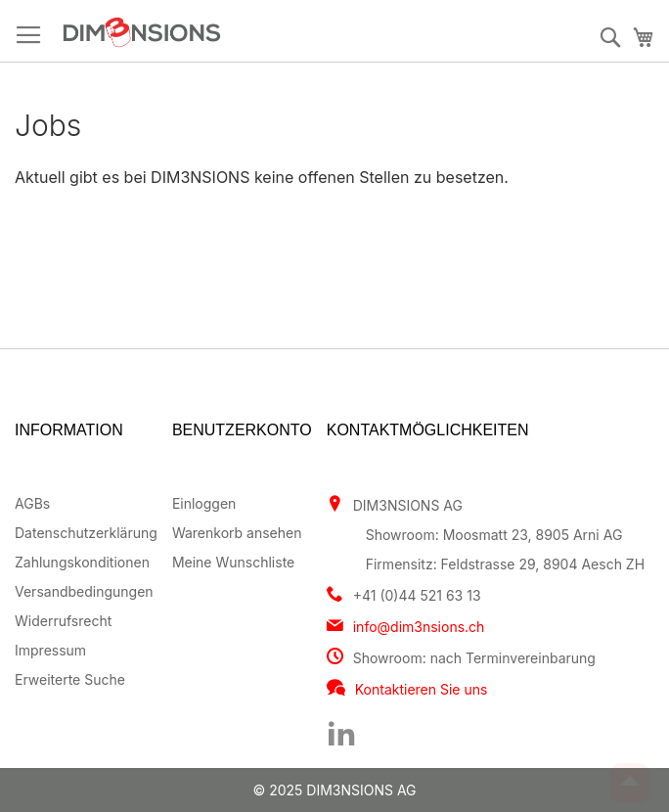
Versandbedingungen (84, 591)
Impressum (50, 650)
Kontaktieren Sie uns (422, 689)
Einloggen (204, 503)
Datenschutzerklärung (86, 533)
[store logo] (222, 32)
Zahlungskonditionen (82, 562)
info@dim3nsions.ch (419, 627)
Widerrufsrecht (63, 621)
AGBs (32, 503)
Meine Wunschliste (233, 562)
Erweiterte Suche (70, 679)
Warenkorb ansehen (237, 533)
